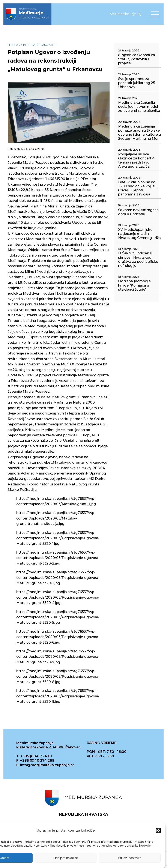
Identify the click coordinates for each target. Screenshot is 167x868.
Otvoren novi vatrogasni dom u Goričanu (139, 212)
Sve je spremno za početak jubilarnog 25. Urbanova (137, 83)
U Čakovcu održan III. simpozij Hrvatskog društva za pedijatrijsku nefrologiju (138, 259)
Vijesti (54, 45)
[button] (158, 831)
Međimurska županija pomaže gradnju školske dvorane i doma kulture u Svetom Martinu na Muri (139, 132)
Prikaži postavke (130, 858)
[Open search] (139, 14)
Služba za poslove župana (28, 45)
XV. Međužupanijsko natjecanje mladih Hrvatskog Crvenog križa (139, 234)
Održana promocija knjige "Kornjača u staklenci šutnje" (134, 285)
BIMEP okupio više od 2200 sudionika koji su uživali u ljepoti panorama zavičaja (137, 188)
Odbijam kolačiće (66, 858)
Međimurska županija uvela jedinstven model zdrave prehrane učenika (139, 107)
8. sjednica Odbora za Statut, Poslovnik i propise (137, 59)
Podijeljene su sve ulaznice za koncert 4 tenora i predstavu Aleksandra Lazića (136, 160)
